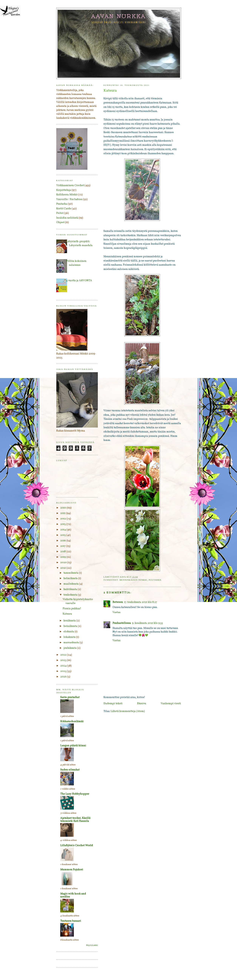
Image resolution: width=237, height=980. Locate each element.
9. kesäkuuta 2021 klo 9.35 (147, 623)
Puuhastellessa (122, 623)
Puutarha (155, 580)
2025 (64, 671)
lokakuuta (70, 637)
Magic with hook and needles (73, 895)
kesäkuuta (70, 621)
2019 (63, 557)
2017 (63, 546)
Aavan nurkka (119, 16)
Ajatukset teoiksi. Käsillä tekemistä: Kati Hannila (75, 820)
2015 (63, 535)
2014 (63, 530)
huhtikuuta (71, 589)
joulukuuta (70, 648)
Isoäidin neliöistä (67, 218)
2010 (63, 508)
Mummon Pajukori (72, 870)
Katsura (67, 614)
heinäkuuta (71, 626)
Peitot (60, 213)
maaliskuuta (71, 584)
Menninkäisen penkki (133, 580)
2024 (64, 666)
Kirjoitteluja (64, 190)
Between (118, 602)
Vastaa (117, 612)
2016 (63, 541)
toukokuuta (71, 595)
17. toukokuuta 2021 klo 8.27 (141, 602)
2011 (63, 513)
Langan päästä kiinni (73, 746)
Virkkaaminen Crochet (70, 185)
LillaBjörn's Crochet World (77, 846)
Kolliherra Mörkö (67, 195)
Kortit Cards (64, 209)
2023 (64, 660)
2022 (64, 655)
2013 (63, 524)
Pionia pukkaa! (72, 609)
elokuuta (69, 632)
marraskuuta (71, 643)
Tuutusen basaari (71, 921)
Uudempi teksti (113, 704)
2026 (64, 677)
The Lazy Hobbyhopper (75, 794)
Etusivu (142, 704)
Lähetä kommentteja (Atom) (128, 711)
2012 (63, 519)
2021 (63, 568)
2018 (63, 552)
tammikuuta (71, 573)
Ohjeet (60, 222)
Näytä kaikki (92, 945)
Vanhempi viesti (171, 704)
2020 (64, 563)
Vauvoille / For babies (69, 199)
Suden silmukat (70, 770)
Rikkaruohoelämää (72, 722)
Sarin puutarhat (70, 697)
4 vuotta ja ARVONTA (79, 281)
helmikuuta (71, 578)
